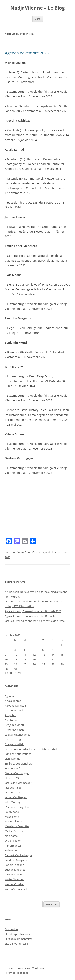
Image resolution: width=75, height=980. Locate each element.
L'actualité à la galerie (17, 807)
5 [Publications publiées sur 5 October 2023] (33, 650)
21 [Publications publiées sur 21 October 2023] (53, 659)
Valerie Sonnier (14, 874)
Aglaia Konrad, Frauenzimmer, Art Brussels (30, 616)
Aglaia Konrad (13, 701)
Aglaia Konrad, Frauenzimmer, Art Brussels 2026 (33, 611)
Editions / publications (18, 754)
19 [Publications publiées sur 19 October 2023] (34, 659)
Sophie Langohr (14, 865)
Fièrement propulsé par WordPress (24, 968)
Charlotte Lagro (14, 739)
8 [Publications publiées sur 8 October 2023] (61, 650)
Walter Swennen (14, 879)
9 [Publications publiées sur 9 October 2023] (5, 655)
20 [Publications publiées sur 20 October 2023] (44, 659)
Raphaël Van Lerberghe (19, 855)
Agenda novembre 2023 (27, 53)
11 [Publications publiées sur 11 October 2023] (25, 655)
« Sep (8, 673)
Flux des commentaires (19, 939)
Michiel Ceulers (14, 831)
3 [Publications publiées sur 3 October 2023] (15, 650)
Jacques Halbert (14, 788)
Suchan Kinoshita (15, 870)
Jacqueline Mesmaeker (18, 783)
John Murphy (13, 802)
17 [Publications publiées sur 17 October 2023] (16, 659)
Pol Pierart (11, 850)
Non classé (11, 836)
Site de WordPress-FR (17, 944)
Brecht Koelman (14, 730)
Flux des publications (17, 934)
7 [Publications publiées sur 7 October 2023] (52, 650)
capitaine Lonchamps (17, 735)
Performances (13, 846)
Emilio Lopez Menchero (19, 763)
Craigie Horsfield (15, 744)
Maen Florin (12, 817)
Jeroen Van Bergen (16, 797)
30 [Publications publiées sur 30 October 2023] (6, 669)
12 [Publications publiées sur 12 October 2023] (34, 655)
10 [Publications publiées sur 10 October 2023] (16, 655)
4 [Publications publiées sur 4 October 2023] (24, 650)
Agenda (47, 552)
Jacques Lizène (13, 792)
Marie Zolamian (14, 821)
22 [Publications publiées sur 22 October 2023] (62, 659)
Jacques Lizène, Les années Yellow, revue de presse (35, 621)
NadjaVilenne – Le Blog (38, 8)
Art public (10, 715)
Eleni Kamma (12, 759)
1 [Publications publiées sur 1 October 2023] (61, 645)
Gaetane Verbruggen (17, 773)
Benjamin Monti (14, 725)
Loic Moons (12, 812)
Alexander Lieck (14, 710)
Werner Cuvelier (14, 884)
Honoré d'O (12, 778)
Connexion (11, 929)
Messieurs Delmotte (17, 826)
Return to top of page (16, 973)
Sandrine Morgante (16, 860)
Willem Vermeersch (16, 889)
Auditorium (12, 720)
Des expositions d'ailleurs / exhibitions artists (31, 749)
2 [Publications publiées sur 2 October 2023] (5, 650)
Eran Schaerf (12, 768)
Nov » (18, 673)
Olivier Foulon (13, 841)
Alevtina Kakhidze (15, 706)
